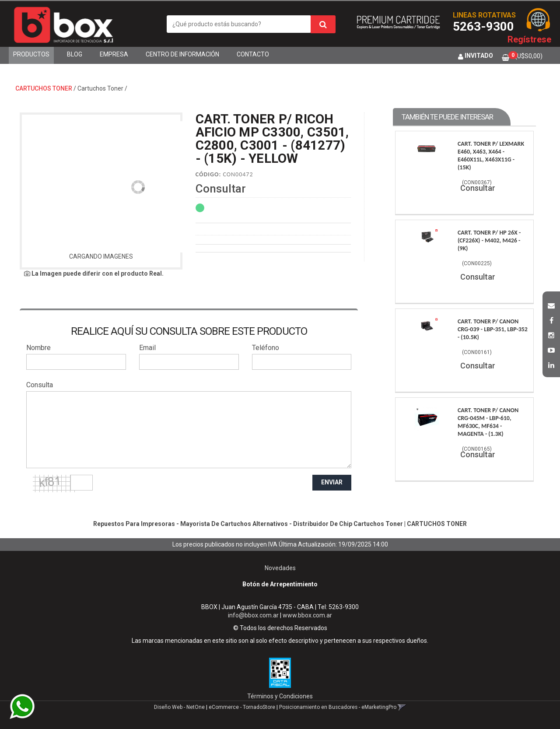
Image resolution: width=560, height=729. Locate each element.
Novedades (280, 568)
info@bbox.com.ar (253, 615)
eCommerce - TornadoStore (242, 707)
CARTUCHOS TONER (44, 88)
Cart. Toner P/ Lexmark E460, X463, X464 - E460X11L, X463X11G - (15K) (491, 156)
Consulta (40, 385)
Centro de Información (182, 54)
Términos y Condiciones (280, 696)
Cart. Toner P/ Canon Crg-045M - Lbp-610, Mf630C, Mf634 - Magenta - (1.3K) (488, 422)
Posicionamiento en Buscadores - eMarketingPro (338, 707)
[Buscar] (323, 24)
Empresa (114, 54)
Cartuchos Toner (100, 88)
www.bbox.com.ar (307, 615)
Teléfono (266, 348)
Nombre (38, 348)
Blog (75, 54)
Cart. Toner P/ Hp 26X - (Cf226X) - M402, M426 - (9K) (489, 240)
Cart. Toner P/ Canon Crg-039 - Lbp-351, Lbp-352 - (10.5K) (493, 329)
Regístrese (529, 39)
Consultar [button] (221, 189)
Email (147, 348)
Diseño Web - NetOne (179, 707)
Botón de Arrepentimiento (280, 584)
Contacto (253, 54)
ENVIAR (332, 482)
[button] (551, 305)
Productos (31, 54)
